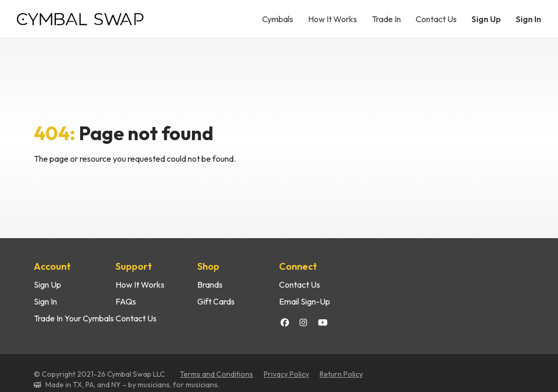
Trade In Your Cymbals (74, 318)
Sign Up (486, 19)
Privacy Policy (286, 374)
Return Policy (341, 374)
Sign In (528, 19)
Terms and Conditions (217, 374)
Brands (210, 285)
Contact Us (436, 19)
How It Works (333, 19)
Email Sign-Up (305, 301)
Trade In (386, 19)
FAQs (126, 301)
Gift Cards (216, 301)
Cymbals (278, 19)
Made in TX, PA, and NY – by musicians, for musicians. (132, 385)
